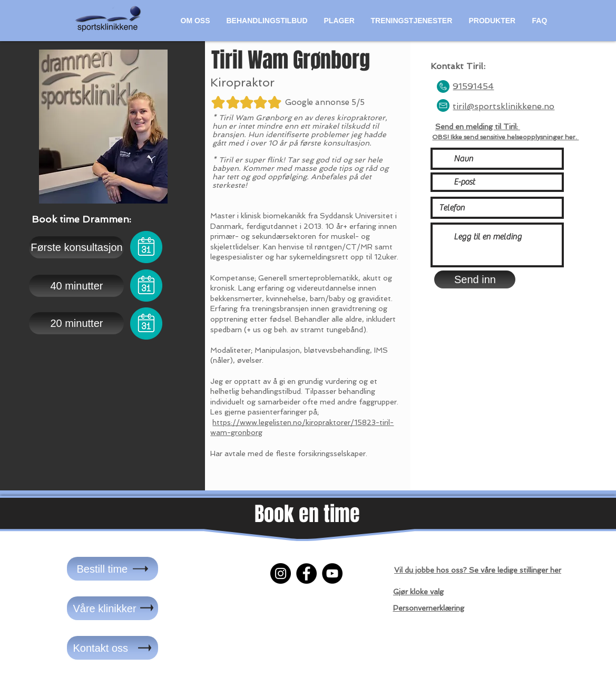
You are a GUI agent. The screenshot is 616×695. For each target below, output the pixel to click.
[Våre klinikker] (113, 608)
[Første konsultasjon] (76, 247)
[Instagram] (281, 573)
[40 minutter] (76, 286)
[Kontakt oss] (113, 648)
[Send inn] (475, 279)
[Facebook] (306, 573)
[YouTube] (332, 573)
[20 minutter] (76, 323)
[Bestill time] (113, 569)
